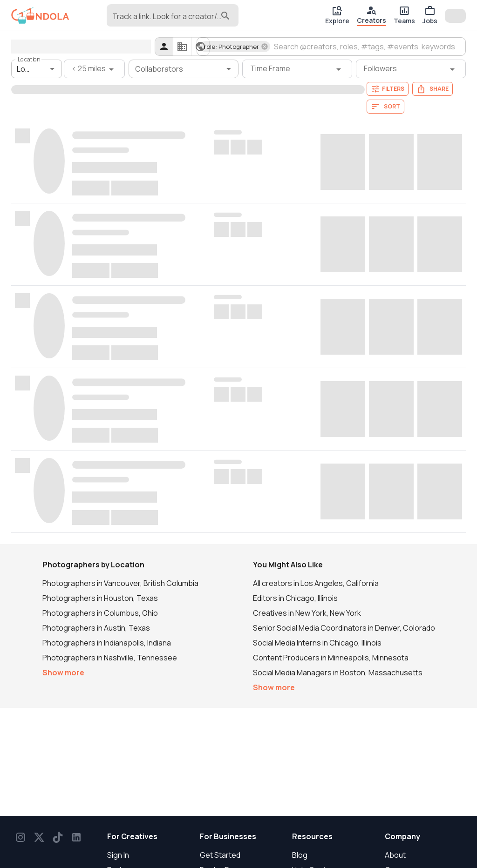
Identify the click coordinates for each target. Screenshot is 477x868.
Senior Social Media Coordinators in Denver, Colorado (344, 628)
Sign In (118, 855)
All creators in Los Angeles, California (316, 583)
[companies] (182, 47)
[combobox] (165, 20)
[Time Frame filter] (297, 69)
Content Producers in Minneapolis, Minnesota (331, 658)
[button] (235, 47)
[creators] (164, 47)
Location (29, 59)
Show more (63, 673)
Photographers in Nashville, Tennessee (110, 658)
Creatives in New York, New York (307, 613)
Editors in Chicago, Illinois (295, 598)
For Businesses (228, 836)
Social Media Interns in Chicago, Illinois (317, 643)
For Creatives (132, 836)
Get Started (220, 855)
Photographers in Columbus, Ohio (100, 613)
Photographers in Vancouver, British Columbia (120, 583)
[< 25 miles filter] (94, 69)
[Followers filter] (411, 69)
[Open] (52, 69)
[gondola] (40, 16)
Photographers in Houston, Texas (100, 598)
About (395, 855)
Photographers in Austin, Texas (96, 628)
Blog (300, 855)
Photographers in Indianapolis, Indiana (107, 643)
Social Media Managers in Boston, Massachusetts (338, 673)
